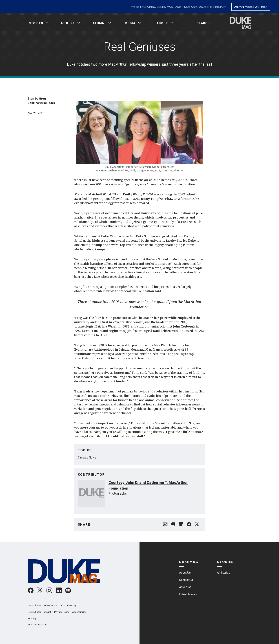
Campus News (87, 458)
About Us (185, 573)
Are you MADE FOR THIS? (251, 7)
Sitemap (32, 618)
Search (203, 23)
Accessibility (79, 612)
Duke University (68, 605)
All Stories (224, 573)
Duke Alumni (34, 605)
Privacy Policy (62, 612)
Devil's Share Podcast (39, 612)
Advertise (185, 587)
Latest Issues (188, 594)
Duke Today (50, 605)
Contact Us (186, 580)
